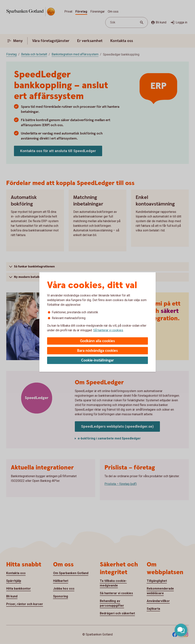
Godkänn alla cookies (97, 341)
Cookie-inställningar (98, 360)
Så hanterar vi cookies (108, 330)
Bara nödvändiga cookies (97, 351)
